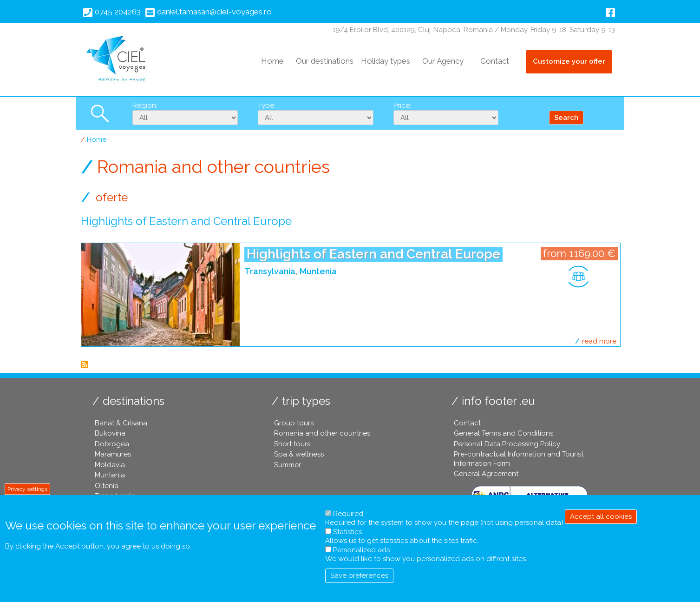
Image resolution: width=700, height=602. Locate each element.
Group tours (294, 423)
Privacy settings (27, 489)
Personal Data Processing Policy (507, 444)
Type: (267, 106)
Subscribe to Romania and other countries (85, 364)
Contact (495, 61)
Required (348, 514)
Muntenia (318, 271)
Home (272, 61)
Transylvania (270, 271)
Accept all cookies (601, 516)
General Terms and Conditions (504, 433)
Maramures (113, 454)
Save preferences (359, 576)
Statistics (347, 532)
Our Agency (443, 61)
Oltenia (107, 486)
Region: (145, 106)
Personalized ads (361, 550)
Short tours (292, 444)
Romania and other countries (322, 433)
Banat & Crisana (121, 423)
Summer (288, 465)
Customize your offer (569, 61)
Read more (599, 341)
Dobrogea (112, 444)
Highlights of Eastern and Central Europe (373, 254)
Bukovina (110, 433)
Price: (402, 106)
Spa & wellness (299, 454)
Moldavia (110, 465)
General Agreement (486, 474)
